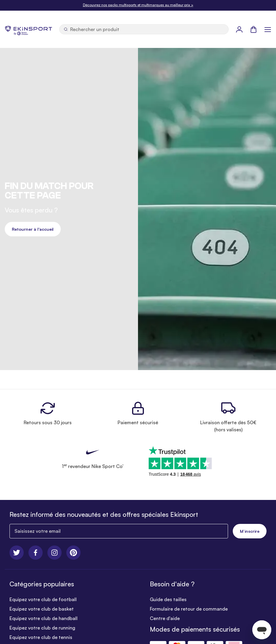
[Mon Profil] (239, 29)
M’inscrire (250, 531)
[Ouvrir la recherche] (144, 29)
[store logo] (28, 29)
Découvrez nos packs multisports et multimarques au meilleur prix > (138, 5)
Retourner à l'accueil (33, 229)
